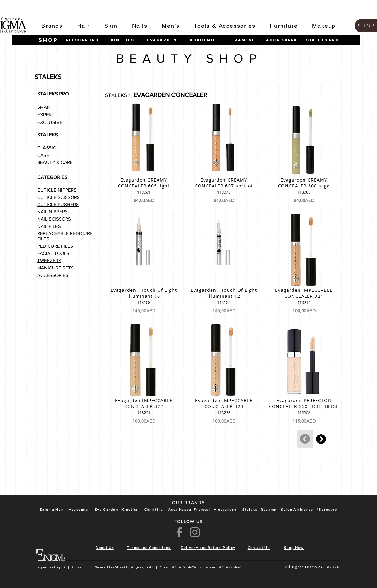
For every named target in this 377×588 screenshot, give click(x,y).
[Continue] (321, 439)
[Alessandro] (82, 40)
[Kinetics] (123, 40)
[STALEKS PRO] (322, 40)
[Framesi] (242, 40)
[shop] (48, 40)
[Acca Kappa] (281, 40)
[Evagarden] (162, 40)
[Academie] (203, 40)
